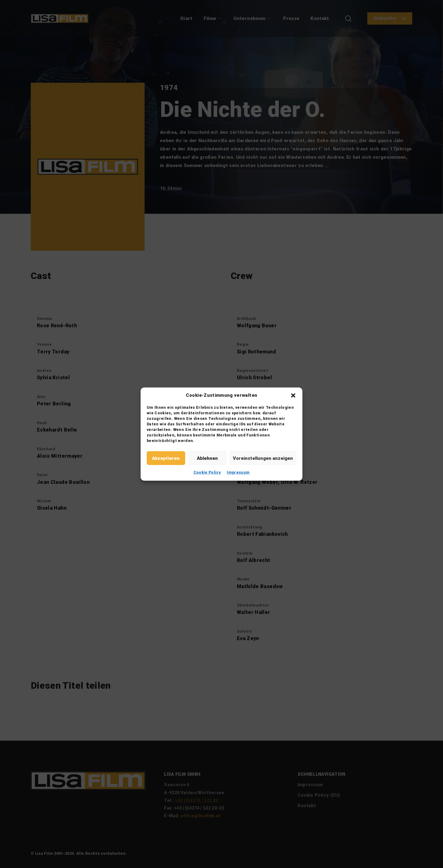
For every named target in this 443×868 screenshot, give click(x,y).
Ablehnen (207, 458)
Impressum (238, 472)
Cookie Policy (207, 472)
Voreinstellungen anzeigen (263, 458)
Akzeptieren (166, 458)
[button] (293, 395)
